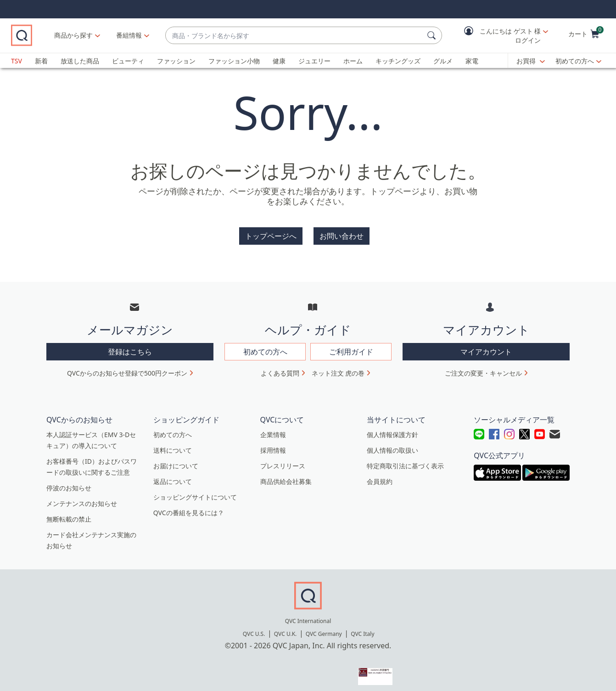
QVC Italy (362, 628)
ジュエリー (314, 61)
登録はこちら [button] (130, 346)
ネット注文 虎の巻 (338, 368)
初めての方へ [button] (265, 346)
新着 (41, 61)
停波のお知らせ (69, 482)
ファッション (176, 61)
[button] (499, 36)
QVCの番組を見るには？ (189, 507)
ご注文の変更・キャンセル (483, 368)
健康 (279, 61)
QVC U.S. (254, 628)
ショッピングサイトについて (195, 492)
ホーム (353, 61)
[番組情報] (170, 35)
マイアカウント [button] (486, 346)
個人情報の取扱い (392, 445)
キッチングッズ (398, 61)
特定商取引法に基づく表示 (405, 460)
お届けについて (176, 460)
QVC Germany (324, 628)
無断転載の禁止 (69, 514)
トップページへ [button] (271, 236)
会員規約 (380, 476)
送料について (173, 445)
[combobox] (315, 36)
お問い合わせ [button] (342, 236)
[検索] (433, 35)
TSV (17, 61)
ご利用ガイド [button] (351, 346)
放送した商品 (80, 61)
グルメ (443, 61)
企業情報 (273, 429)
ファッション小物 (234, 61)
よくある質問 (280, 368)
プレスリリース (283, 460)
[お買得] (531, 61)
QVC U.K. (285, 628)
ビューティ (128, 61)
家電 (472, 61)
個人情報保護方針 (392, 429)
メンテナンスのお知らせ (82, 498)
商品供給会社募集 (286, 476)
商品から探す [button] (114, 35)
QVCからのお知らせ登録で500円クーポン (127, 368)
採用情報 (273, 445)
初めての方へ (575, 61)
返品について (173, 476)
